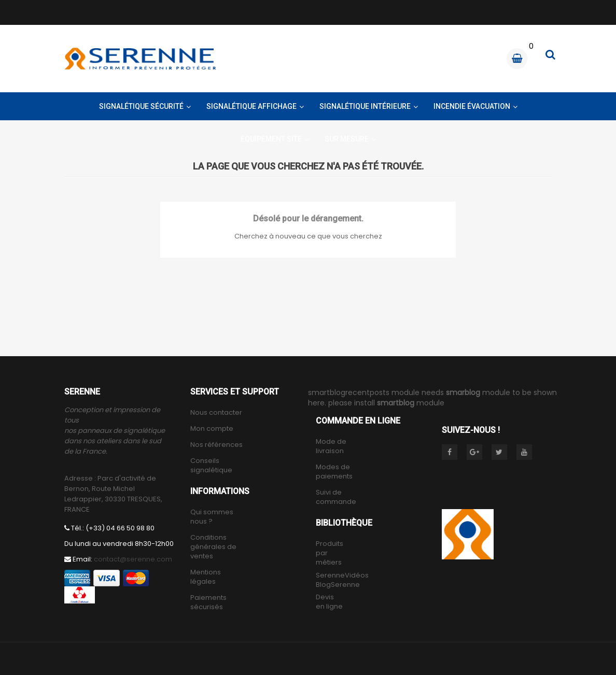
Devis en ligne (329, 602)
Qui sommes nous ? (212, 517)
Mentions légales (206, 577)
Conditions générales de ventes (213, 547)
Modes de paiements (334, 472)
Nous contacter (216, 413)
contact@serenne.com (133, 559)
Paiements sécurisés (208, 602)
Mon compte (212, 429)
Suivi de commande (336, 497)
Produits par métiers (330, 553)
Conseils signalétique (211, 466)
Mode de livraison (331, 446)
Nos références (216, 445)
